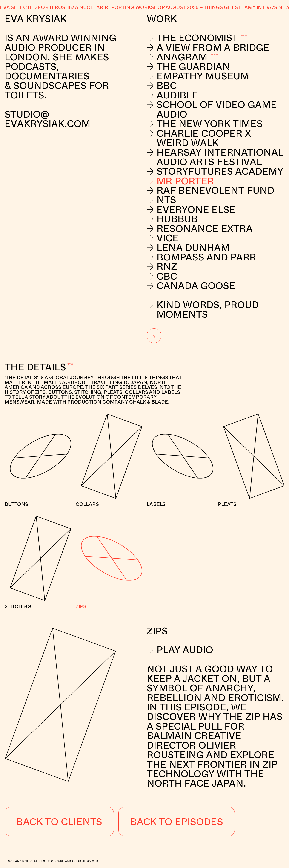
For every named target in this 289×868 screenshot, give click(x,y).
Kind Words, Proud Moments (203, 309)
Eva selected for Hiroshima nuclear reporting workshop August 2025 (99, 7)
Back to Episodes (176, 821)
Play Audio (180, 650)
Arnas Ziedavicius (85, 861)
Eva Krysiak (36, 18)
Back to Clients (59, 821)
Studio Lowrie (54, 861)
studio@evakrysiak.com (49, 119)
